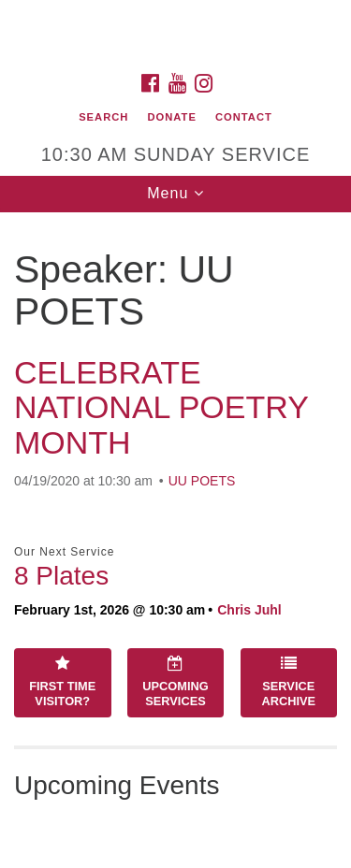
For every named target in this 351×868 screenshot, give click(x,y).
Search (103, 117)
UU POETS (202, 481)
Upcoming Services (175, 682)
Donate (171, 117)
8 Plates (61, 576)
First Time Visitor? (62, 682)
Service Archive (288, 682)
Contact (244, 117)
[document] (175, 540)
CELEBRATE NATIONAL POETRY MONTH (161, 407)
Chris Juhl (249, 610)
